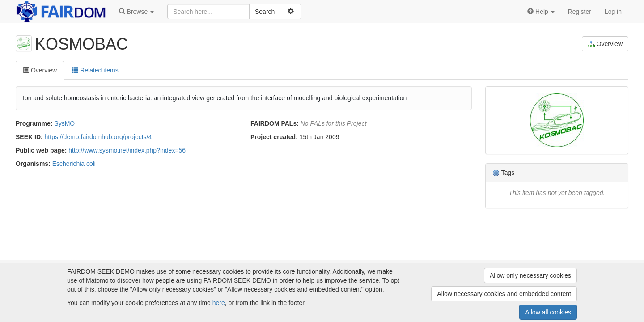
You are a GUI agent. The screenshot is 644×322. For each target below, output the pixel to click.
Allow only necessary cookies (530, 275)
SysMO (64, 123)
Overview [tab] (40, 70)
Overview (605, 44)
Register (580, 12)
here (219, 303)
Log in (613, 12)
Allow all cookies (548, 312)
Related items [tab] (95, 70)
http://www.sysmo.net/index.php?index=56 (127, 150)
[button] (136, 12)
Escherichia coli (74, 164)
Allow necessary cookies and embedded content (504, 294)
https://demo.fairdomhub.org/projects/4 (98, 137)
